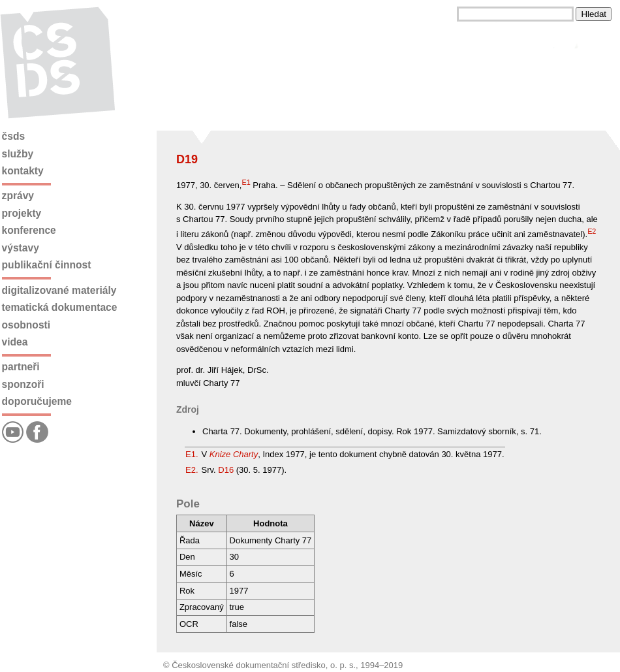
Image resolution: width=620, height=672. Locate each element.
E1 (246, 182)
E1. (192, 454)
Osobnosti (26, 325)
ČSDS (14, 136)
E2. (192, 470)
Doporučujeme (37, 401)
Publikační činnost (47, 265)
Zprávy (18, 196)
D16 (226, 470)
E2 (592, 231)
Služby (18, 154)
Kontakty (23, 171)
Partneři (21, 367)
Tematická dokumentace (60, 307)
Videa (15, 342)
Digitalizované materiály (59, 290)
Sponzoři (23, 384)
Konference (29, 230)
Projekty (22, 213)
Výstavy (21, 248)
